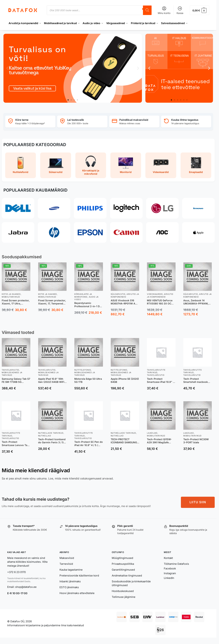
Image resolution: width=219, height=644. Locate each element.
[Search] (147, 10)
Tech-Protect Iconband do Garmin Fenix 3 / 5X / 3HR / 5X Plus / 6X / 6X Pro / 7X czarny (52, 441)
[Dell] (18, 208)
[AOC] (162, 232)
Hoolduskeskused (123, 591)
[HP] (54, 232)
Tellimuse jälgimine (124, 597)
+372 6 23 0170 (16, 572)
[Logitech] (126, 208)
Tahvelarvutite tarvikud (156, 371)
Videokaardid (155, 294)
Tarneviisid (66, 564)
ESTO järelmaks (69, 587)
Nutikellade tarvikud (51, 433)
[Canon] (126, 232)
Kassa (180, 10)
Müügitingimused (122, 558)
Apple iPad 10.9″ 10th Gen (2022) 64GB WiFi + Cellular (52, 380)
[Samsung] (54, 208)
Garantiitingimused (123, 570)
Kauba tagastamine (71, 570)
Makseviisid (67, 558)
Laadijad (152, 433)
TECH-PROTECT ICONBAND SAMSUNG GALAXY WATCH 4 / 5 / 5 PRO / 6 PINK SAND (124, 441)
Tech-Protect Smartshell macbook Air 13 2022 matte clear (197, 380)
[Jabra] (18, 232)
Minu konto (164, 10)
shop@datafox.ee (26, 587)
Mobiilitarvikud (11, 297)
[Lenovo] (198, 208)
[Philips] (90, 208)
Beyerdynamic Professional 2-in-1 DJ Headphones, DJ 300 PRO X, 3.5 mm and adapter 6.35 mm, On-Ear (88, 305)
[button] (199, 10)
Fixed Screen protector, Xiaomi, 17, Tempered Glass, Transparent (52, 302)
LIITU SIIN (198, 502)
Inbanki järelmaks (70, 581)
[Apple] (198, 232)
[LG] (162, 208)
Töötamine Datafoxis (176, 564)
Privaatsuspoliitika (123, 564)
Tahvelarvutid (10, 370)
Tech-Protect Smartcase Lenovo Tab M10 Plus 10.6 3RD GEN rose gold (15, 443)
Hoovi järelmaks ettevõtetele (77, 593)
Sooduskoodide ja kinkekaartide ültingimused (131, 583)
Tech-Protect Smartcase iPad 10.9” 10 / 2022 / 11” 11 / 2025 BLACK (161, 380)
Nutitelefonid (83, 370)
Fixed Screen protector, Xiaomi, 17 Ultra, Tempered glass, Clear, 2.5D (16, 302)
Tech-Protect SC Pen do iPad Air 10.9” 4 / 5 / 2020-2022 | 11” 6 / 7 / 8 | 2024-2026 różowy (89, 443)
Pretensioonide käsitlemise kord (79, 576)
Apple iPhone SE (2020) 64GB (125, 380)
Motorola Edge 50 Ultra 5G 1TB (88, 380)
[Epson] (90, 232)
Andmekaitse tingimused (127, 576)
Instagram (170, 573)
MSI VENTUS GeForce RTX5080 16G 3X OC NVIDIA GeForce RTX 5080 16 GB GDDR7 (160, 302)
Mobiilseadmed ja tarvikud (12, 374)
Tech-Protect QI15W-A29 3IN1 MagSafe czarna (159, 441)
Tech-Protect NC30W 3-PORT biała (196, 441)
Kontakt (168, 558)
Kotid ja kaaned (11, 294)
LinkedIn (169, 578)
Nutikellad (45, 436)
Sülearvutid (118, 294)
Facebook (170, 568)
